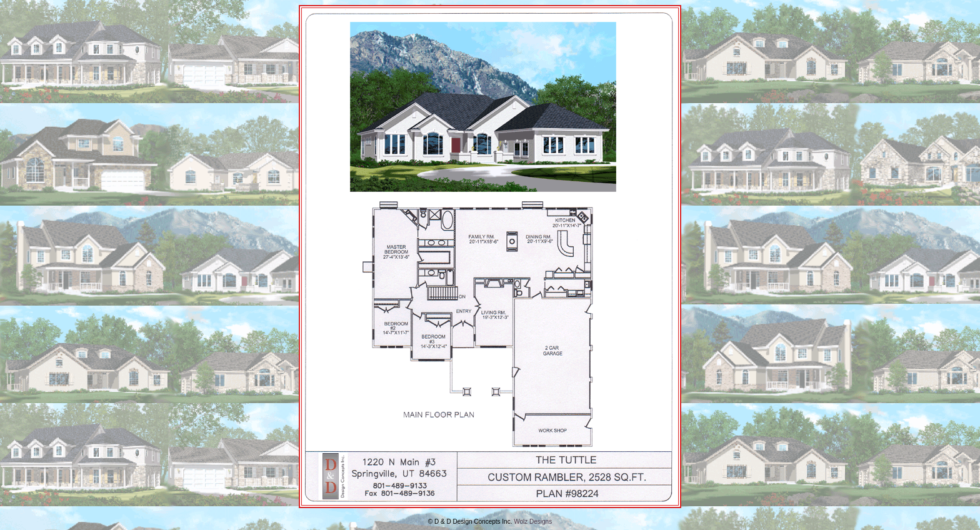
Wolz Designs (533, 522)
